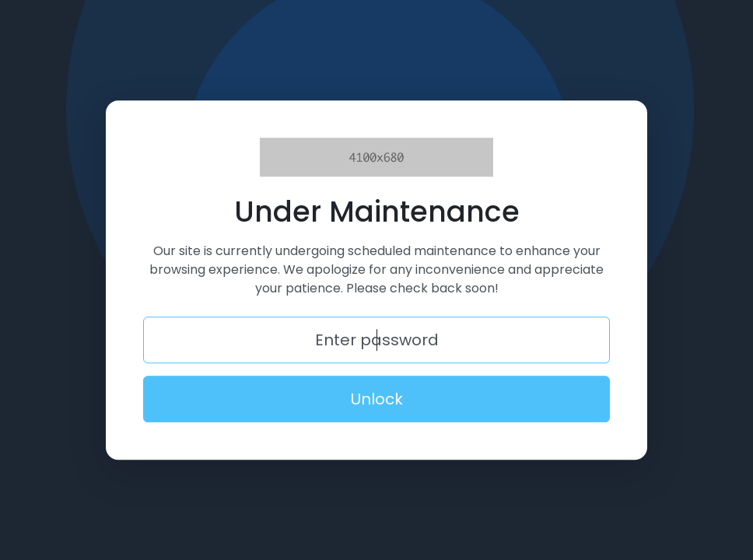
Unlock (377, 399)
